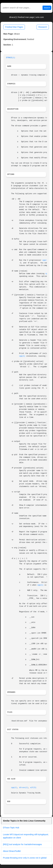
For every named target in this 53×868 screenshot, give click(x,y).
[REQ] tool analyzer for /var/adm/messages (22, 844)
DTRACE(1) (11, 58)
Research (43, 27)
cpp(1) (45, 260)
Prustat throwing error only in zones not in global (25, 858)
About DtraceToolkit (12, 851)
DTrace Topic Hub (11, 828)
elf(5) (33, 788)
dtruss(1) (24, 788)
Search (47, 8)
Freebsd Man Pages (14, 27)
